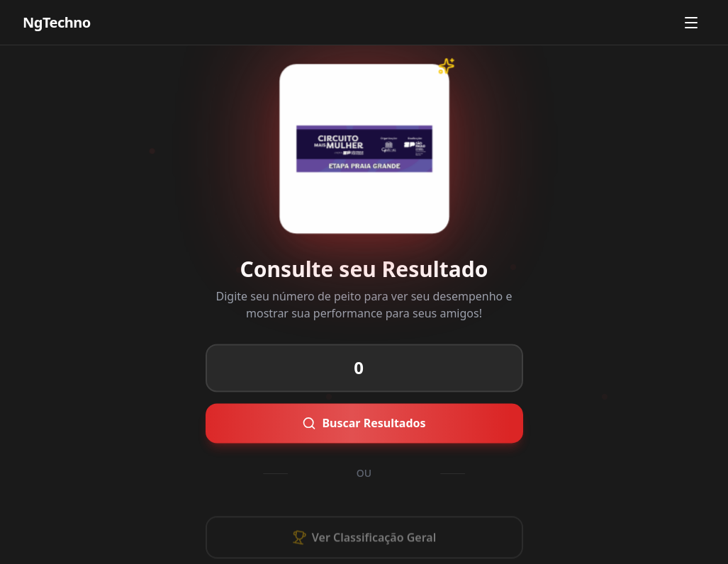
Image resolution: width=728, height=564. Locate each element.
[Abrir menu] (691, 23)
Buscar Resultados (346, 422)
